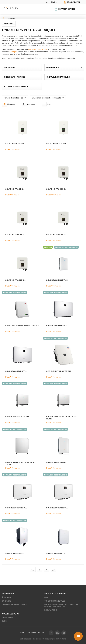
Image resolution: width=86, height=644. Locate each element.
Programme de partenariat (15, 605)
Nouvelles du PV (10, 614)
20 (22, 98)
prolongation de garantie (38, 49)
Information (8, 594)
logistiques (13, 52)
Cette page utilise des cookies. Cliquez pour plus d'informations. (43, 639)
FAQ (46, 597)
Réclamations (51, 610)
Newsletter (8, 617)
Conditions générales (55, 601)
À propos (6, 597)
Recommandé (55, 98)
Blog (4, 621)
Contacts (7, 601)
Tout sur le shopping (55, 594)
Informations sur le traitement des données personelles (61, 606)
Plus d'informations (13, 149)
